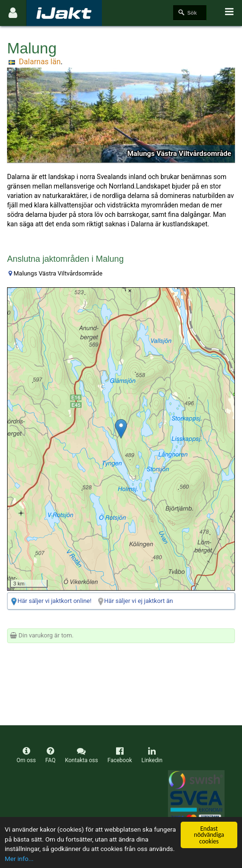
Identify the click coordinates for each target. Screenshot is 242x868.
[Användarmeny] (13, 13)
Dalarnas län (40, 62)
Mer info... (19, 859)
